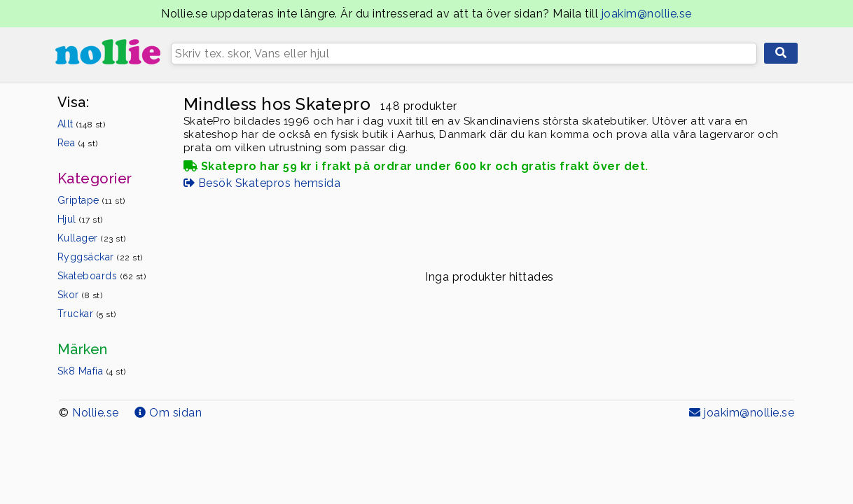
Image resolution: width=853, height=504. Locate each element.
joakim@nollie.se (647, 14)
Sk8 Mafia (92, 371)
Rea (78, 143)
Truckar (87, 314)
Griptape (91, 200)
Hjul (80, 219)
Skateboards (102, 276)
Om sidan (168, 413)
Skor (80, 295)
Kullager (92, 238)
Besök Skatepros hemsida (262, 183)
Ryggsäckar (100, 257)
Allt (82, 124)
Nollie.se (96, 413)
